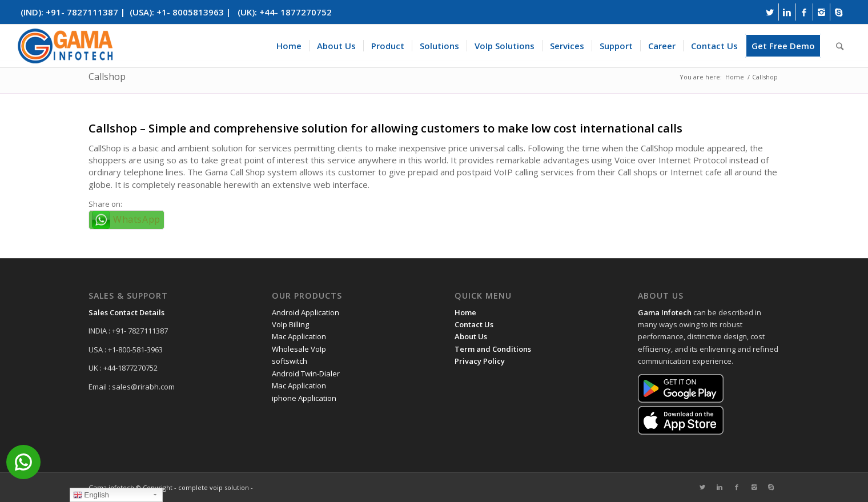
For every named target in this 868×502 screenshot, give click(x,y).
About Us (471, 336)
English (91, 495)
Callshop (107, 77)
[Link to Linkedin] (787, 12)
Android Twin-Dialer (306, 374)
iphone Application (304, 398)
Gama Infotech (665, 312)
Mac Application (299, 336)
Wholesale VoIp (299, 349)
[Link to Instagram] (821, 12)
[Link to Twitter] (770, 12)
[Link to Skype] (839, 12)
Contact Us (474, 324)
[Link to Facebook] (804, 12)
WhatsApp (137, 219)
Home (735, 77)
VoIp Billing (290, 324)
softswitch (290, 361)
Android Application (306, 312)
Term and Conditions (493, 349)
